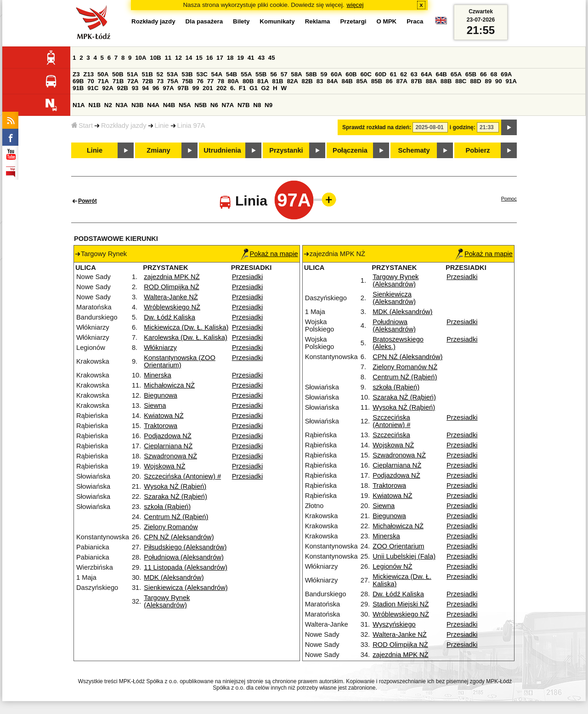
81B (277, 81)
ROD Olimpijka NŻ (172, 287)
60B (351, 74)
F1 (243, 88)
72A (133, 81)
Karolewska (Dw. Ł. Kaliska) (186, 337)
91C (93, 88)
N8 (257, 105)
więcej (355, 5)
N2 (108, 105)
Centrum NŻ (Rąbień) (176, 517)
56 (274, 74)
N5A (185, 105)
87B (417, 81)
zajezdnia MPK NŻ (172, 277)
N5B (201, 105)
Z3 (76, 74)
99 (196, 88)
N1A (79, 105)
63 (414, 74)
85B (377, 81)
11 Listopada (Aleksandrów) (186, 567)
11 (168, 58)
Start (82, 126)
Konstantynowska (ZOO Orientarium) (180, 361)
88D (475, 81)
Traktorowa (161, 426)
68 (494, 74)
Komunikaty (277, 21)
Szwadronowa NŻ (170, 456)
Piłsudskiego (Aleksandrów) (185, 547)
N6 (214, 105)
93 (135, 88)
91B (78, 88)
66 (483, 74)
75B (187, 81)
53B (187, 74)
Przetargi (353, 21)
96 (156, 88)
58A (296, 74)
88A (431, 81)
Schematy (414, 150)
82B (307, 81)
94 (145, 88)
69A (506, 74)
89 (488, 81)
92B (122, 88)
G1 (254, 88)
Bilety (241, 21)
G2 (266, 88)
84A (332, 81)
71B (118, 81)
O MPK (387, 21)
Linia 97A (191, 126)
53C (202, 74)
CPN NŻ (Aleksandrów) (179, 537)
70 (91, 81)
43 (261, 58)
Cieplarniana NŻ (168, 446)
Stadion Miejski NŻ (401, 604)
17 (220, 58)
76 (200, 81)
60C (366, 74)
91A (511, 81)
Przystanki (286, 150)
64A (426, 74)
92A (107, 88)
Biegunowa (161, 395)
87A (401, 81)
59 (324, 74)
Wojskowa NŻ (164, 466)
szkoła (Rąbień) (167, 507)
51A (132, 74)
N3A (122, 105)
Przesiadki (248, 277)
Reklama (318, 21)
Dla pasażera (204, 21)
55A (246, 74)
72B (147, 81)
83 (320, 81)
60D (381, 74)
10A (141, 58)
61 (393, 74)
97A (168, 88)
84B (347, 81)
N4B (169, 105)
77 (211, 81)
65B (471, 74)
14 (189, 58)
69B (78, 81)
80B (248, 81)
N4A (153, 105)
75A (173, 81)
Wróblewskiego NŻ (172, 307)
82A (292, 81)
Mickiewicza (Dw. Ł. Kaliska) (186, 327)
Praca (415, 21)
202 (221, 88)
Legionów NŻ (392, 566)
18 (230, 58)
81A (263, 81)
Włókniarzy (160, 348)
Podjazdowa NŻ (167, 436)
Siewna (155, 406)
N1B (94, 105)
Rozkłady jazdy (124, 126)
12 (178, 58)
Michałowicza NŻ (169, 385)
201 (208, 88)
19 (240, 58)
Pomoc (509, 199)
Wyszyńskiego (394, 624)
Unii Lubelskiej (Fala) (404, 556)
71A (103, 81)
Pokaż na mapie (269, 254)
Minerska (157, 375)
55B (261, 74)
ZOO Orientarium (398, 546)
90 (499, 81)
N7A (228, 105)
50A (103, 74)
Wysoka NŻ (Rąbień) (175, 486)
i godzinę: (463, 127)
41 (251, 58)
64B (441, 74)
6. (233, 88)
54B (232, 74)
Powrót (88, 201)
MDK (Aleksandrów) (174, 577)
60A (336, 74)
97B (183, 88)
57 (284, 74)
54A (217, 74)
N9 (269, 105)
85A (362, 81)
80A (233, 81)
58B (311, 74)
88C (461, 81)
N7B (244, 105)
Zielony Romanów (171, 527)
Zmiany (158, 150)
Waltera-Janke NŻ (171, 297)
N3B (138, 105)
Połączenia (350, 150)
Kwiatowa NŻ (164, 416)
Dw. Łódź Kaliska (170, 317)
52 (160, 74)
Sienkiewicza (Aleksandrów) (186, 588)
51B (147, 74)
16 (210, 58)
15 (199, 58)
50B (118, 74)
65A (456, 74)
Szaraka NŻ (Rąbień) (175, 497)
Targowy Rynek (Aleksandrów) (167, 601)
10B (155, 58)
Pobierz (478, 150)
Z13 (88, 74)
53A (172, 74)
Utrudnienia (222, 150)
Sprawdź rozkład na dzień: (377, 127)
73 (160, 81)
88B (446, 81)
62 (404, 74)
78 (221, 81)
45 (272, 58)
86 (389, 81)
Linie (162, 126)
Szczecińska (391, 435)
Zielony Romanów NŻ (405, 367)
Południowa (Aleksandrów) (184, 557)
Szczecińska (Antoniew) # (182, 476)
